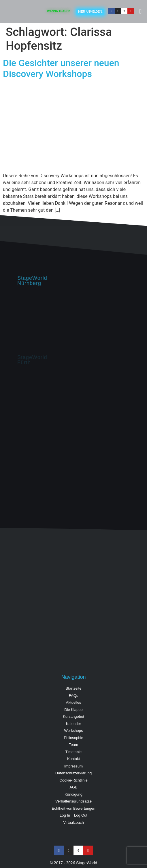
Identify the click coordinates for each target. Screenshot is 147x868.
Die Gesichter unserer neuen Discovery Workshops (61, 68)
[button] (141, 12)
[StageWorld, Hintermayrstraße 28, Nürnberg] (73, 320)
